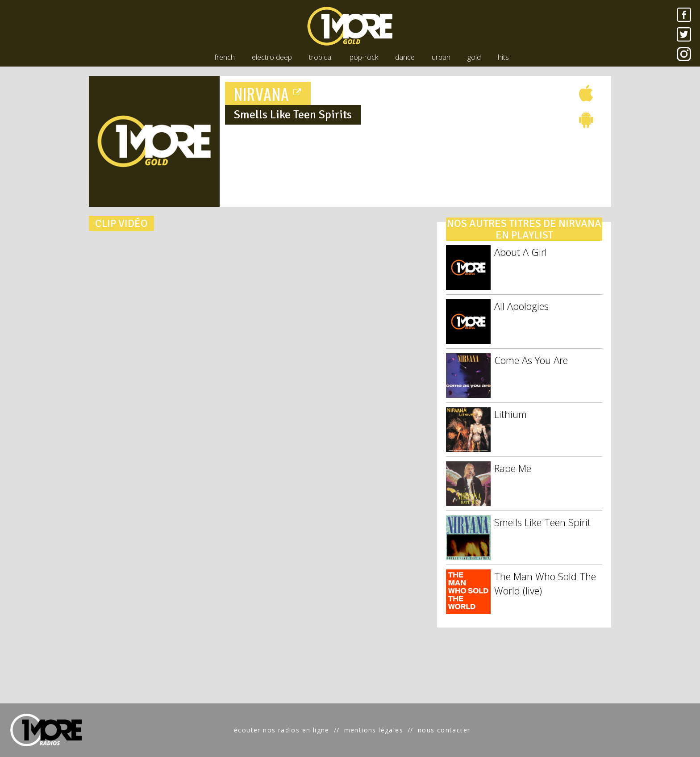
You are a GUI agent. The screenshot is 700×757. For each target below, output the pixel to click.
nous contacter (444, 730)
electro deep (272, 57)
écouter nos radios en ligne (282, 730)
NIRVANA (268, 94)
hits (503, 57)
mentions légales (374, 730)
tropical (321, 57)
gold (474, 57)
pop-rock (364, 57)
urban (441, 57)
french (225, 57)
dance (405, 57)
